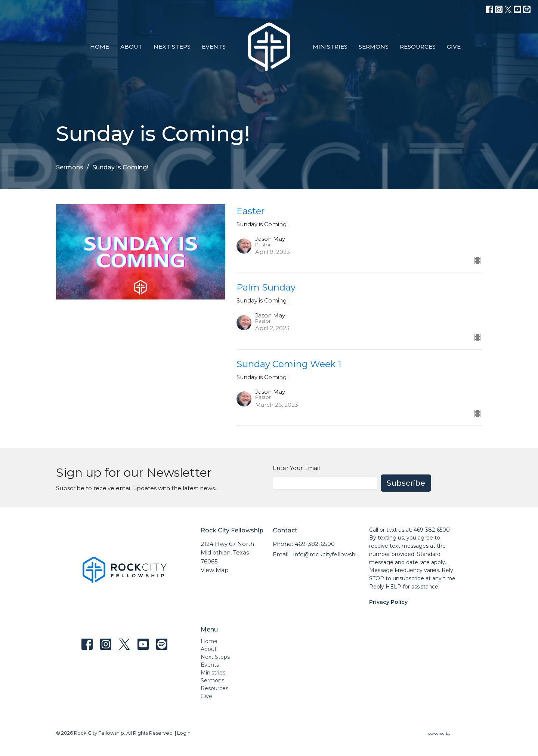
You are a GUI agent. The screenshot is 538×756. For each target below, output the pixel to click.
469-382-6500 (315, 544)
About (131, 47)
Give (454, 47)
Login (184, 733)
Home (100, 47)
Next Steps (172, 47)
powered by (455, 733)
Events (214, 47)
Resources (418, 47)
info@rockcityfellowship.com (327, 554)
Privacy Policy (388, 602)
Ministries (330, 47)
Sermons (374, 47)
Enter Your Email (296, 468)
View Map (215, 570)
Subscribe (406, 483)
